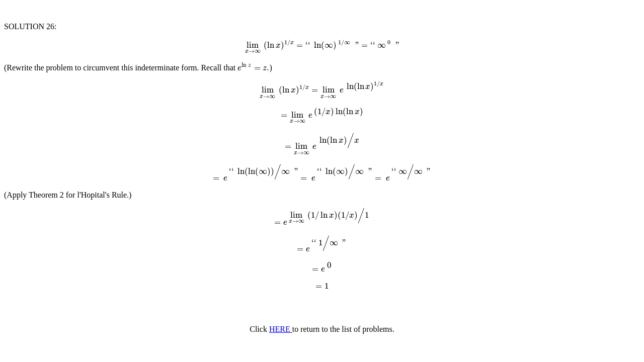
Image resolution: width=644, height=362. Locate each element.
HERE (281, 329)
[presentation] (322, 45)
